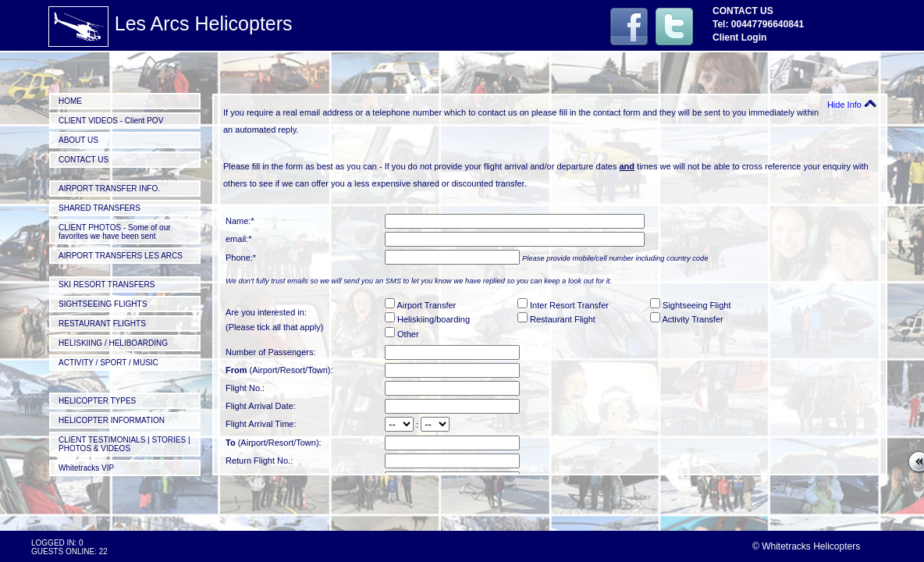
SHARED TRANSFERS (100, 208)
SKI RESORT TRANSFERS (107, 285)
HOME (70, 101)
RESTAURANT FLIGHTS (102, 324)
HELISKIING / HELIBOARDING (113, 343)
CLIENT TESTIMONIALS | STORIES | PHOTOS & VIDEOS (124, 444)
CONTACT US (84, 160)
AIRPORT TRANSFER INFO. (109, 189)
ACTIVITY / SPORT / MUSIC (108, 363)
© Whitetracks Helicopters (806, 546)
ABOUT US (78, 140)
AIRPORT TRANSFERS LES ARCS (121, 256)
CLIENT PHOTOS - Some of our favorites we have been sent (115, 232)
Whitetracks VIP (86, 468)
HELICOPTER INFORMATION (112, 420)
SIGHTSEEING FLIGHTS (103, 304)
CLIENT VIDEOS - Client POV (111, 121)
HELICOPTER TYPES (97, 401)
